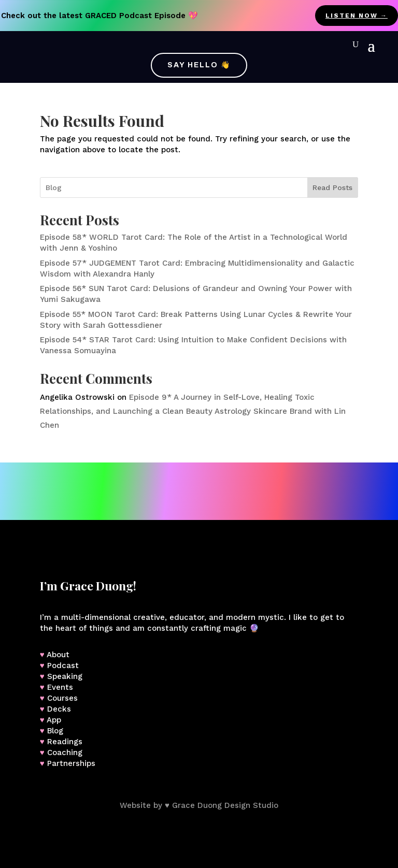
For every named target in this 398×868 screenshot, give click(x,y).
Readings (65, 742)
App (54, 720)
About (58, 655)
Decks (59, 709)
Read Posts (332, 187)
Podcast (63, 666)
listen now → (357, 16)
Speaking (65, 676)
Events (60, 687)
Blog (55, 731)
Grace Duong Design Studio (225, 805)
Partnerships (71, 763)
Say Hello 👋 (199, 65)
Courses (62, 698)
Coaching (65, 753)
